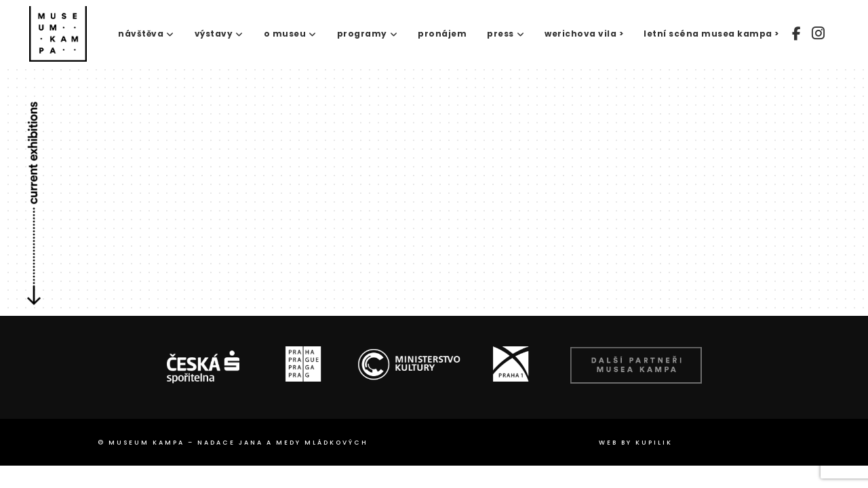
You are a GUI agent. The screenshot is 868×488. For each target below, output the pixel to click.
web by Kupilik (636, 443)
